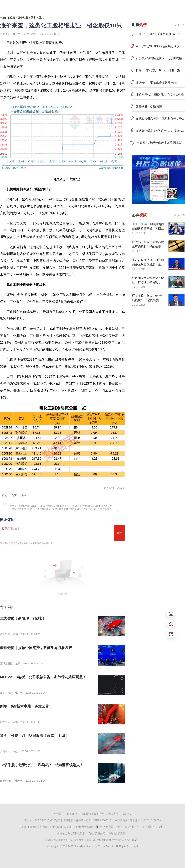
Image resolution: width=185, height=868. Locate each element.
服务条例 (72, 814)
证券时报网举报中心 (154, 827)
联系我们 (86, 814)
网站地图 (113, 814)
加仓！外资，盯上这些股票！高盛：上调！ (34, 736)
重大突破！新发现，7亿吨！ (23, 618)
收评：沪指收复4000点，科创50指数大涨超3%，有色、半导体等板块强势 (160, 70)
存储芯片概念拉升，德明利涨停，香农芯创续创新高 (160, 119)
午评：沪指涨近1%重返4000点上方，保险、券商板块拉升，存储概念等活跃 (160, 34)
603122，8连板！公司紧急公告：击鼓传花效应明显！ (43, 677)
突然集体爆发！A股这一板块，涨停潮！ (160, 131)
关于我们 (58, 814)
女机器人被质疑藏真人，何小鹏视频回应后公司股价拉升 (160, 58)
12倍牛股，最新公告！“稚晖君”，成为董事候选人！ (42, 765)
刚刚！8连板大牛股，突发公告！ (26, 706)
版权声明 (99, 814)
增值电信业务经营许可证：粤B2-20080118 (87, 820)
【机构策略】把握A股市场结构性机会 (160, 95)
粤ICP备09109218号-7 (47, 820)
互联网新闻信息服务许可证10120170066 (138, 820)
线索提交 (127, 814)
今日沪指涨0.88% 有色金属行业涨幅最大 (160, 46)
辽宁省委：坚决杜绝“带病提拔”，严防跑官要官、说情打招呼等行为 (147, 300)
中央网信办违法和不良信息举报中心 (119, 827)
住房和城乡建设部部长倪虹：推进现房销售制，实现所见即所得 (148, 282)
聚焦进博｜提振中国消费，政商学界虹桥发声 (36, 648)
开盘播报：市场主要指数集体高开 (157, 82)
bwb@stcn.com (85, 827)
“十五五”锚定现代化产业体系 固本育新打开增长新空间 (160, 143)
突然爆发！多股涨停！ (150, 106)
